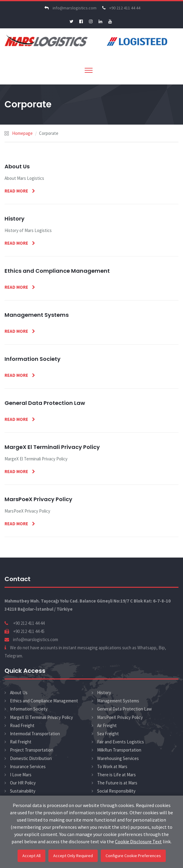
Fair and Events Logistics (121, 742)
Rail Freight (21, 742)
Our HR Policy (23, 783)
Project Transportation (32, 750)
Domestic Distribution (31, 758)
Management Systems (118, 701)
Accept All (31, 856)
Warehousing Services (118, 758)
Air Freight (107, 725)
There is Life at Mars (116, 775)
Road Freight (22, 725)
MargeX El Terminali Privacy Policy (41, 717)
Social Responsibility (116, 791)
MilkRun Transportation (119, 750)
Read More (17, 191)
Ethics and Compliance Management (44, 701)
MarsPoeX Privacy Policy (120, 717)
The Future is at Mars (117, 783)
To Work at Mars (112, 766)
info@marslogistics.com (70, 8)
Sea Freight (108, 734)
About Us (19, 693)
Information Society (29, 709)
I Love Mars (21, 775)
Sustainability (23, 791)
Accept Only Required (73, 856)
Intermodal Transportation (35, 734)
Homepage (22, 133)
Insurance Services (28, 766)
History (104, 693)
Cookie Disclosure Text (138, 841)
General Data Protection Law (124, 709)
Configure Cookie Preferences (133, 856)
